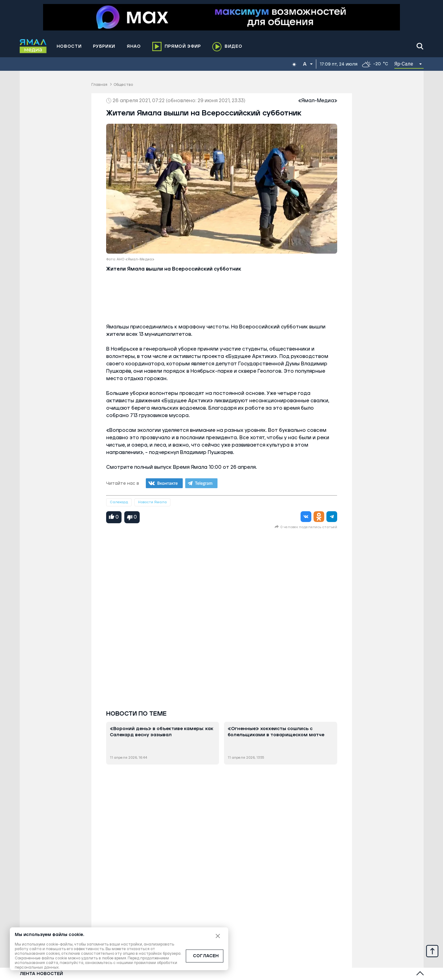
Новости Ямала (152, 502)
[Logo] (33, 46)
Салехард (119, 502)
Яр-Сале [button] (404, 64)
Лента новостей (41, 974)
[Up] (432, 951)
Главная (99, 85)
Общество (123, 85)
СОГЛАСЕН (206, 956)
